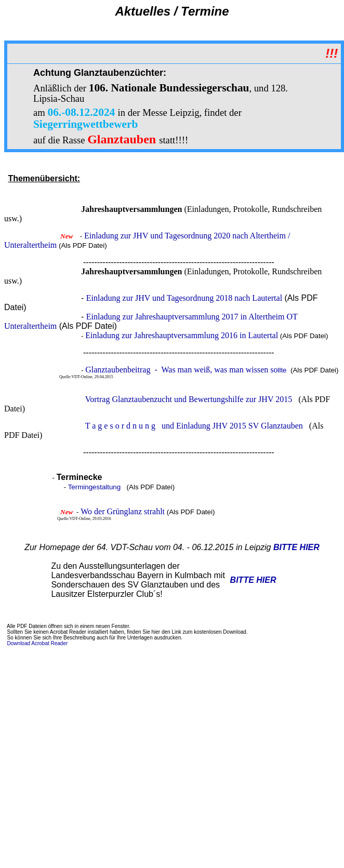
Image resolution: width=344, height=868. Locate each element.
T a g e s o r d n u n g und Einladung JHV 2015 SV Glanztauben (194, 426)
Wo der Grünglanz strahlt (123, 511)
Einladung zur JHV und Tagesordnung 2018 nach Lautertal (184, 298)
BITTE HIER (296, 547)
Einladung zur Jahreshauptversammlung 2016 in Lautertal (182, 335)
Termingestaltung (95, 487)
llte (187, 370)
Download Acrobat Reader (38, 643)
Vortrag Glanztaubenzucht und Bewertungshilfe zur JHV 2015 (189, 399)
